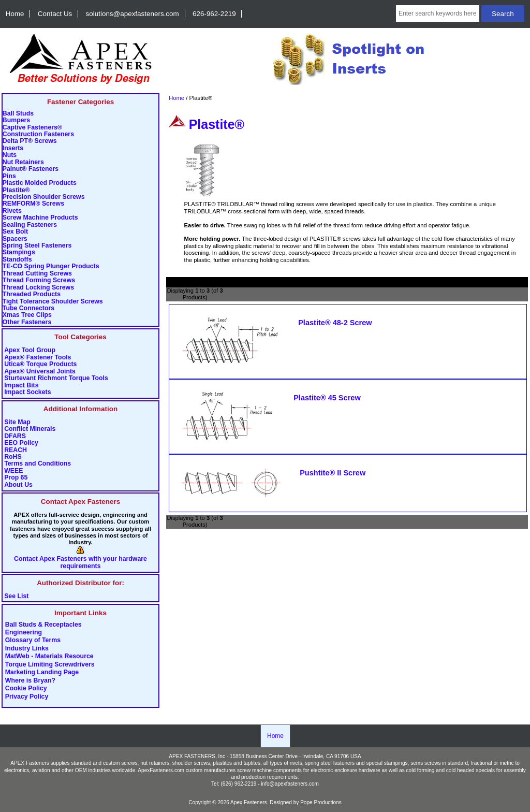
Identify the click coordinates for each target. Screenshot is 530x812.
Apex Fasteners (249, 802)
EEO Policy (21, 443)
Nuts (10, 155)
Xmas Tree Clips (27, 315)
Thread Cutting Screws (37, 274)
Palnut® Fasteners (31, 169)
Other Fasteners (27, 322)
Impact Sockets (27, 392)
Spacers (15, 239)
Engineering (24, 633)
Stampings (19, 252)
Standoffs (17, 260)
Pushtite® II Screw (333, 473)
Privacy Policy (27, 697)
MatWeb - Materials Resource (49, 657)
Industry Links (27, 648)
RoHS (13, 457)
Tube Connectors (28, 308)
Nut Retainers (23, 162)
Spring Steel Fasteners (37, 246)
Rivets (12, 211)
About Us (18, 485)
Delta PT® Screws (30, 141)
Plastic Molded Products (40, 183)
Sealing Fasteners (30, 225)
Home (15, 14)
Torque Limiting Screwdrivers (50, 664)
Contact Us (55, 14)
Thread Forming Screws (39, 280)
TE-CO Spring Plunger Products (51, 266)
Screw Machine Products (40, 218)
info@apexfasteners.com (290, 784)
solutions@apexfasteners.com (132, 14)
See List (16, 596)
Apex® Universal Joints (40, 372)
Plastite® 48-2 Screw (335, 323)
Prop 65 (16, 478)
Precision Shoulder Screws (44, 197)
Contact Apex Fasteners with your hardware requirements (80, 562)
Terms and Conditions (38, 464)
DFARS (15, 436)
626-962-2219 (214, 14)
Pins (9, 176)
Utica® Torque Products (40, 364)
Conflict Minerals (30, 429)
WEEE (13, 471)
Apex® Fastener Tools (38, 358)
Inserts (13, 148)
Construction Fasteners (38, 134)
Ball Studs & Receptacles (43, 625)
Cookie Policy (26, 689)
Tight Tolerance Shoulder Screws (53, 302)
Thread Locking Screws (38, 288)
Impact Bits (21, 386)
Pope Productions (321, 802)
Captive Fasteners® (32, 128)
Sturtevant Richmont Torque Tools (56, 378)
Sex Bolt (15, 232)
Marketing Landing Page (42, 673)
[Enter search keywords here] (438, 13)
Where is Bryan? (30, 680)
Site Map (17, 422)
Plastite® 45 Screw (327, 398)
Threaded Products (32, 294)
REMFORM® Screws (33, 204)
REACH (16, 450)
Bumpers (16, 120)
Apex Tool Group (30, 350)
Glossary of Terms (33, 641)
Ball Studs (18, 114)
